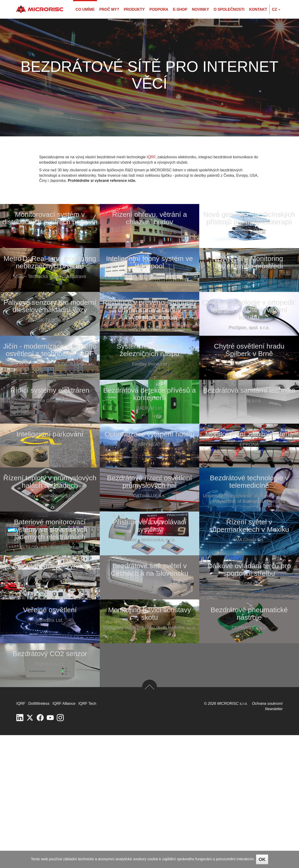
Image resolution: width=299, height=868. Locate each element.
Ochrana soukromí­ (267, 836)
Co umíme (85, 9)
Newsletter (274, 842)
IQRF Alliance (64, 836)
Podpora (159, 9)
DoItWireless (39, 836)
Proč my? (109, 9)
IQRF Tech (87, 836)
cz (276, 9)
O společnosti (229, 9)
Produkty (134, 9)
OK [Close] (262, 859)
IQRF (151, 157)
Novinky (201, 9)
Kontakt (258, 9)
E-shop (180, 9)
